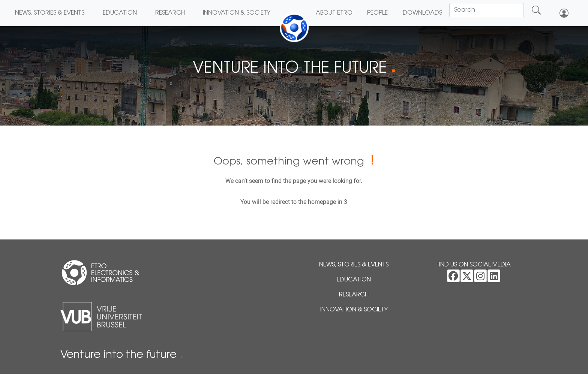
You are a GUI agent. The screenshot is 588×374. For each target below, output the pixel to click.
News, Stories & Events (50, 13)
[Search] (487, 10)
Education (120, 13)
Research (170, 13)
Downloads (422, 13)
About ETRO (334, 13)
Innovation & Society (237, 13)
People (377, 13)
